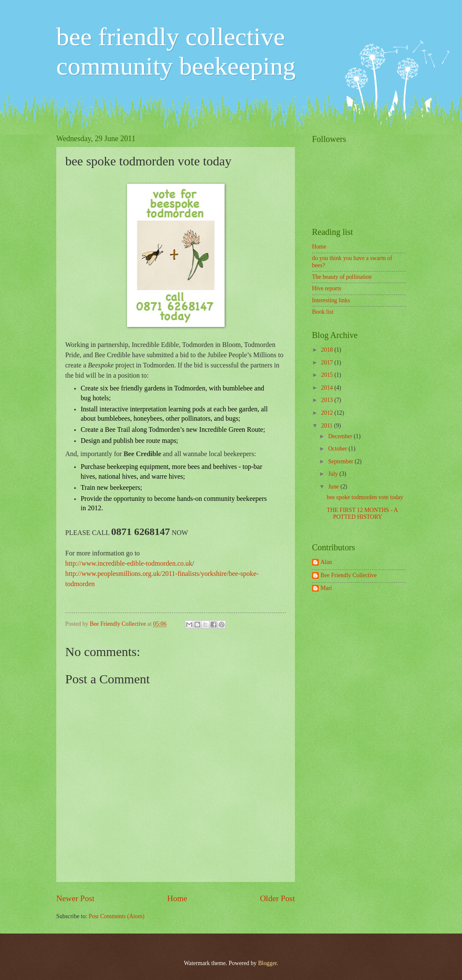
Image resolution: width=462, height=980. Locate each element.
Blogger (267, 963)
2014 (328, 388)
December (341, 436)
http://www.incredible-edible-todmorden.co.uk (129, 563)
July (334, 474)
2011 (328, 426)
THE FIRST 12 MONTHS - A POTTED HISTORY (362, 514)
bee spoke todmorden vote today (365, 497)
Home (177, 898)
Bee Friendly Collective (119, 624)
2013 (328, 400)
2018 (328, 350)
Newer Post (75, 898)
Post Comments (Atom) (117, 916)
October (338, 449)
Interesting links (331, 300)
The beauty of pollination (342, 277)
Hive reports (327, 288)
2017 (328, 363)
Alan (326, 562)
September (341, 461)
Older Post (277, 898)
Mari (326, 588)
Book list (323, 312)
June (334, 487)
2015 (328, 375)
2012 (328, 413)
